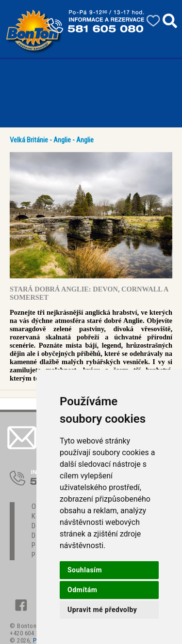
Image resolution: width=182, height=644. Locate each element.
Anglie (62, 140)
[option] (91, 215)
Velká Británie (29, 140)
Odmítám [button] (82, 590)
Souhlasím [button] (85, 570)
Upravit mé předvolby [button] (102, 610)
